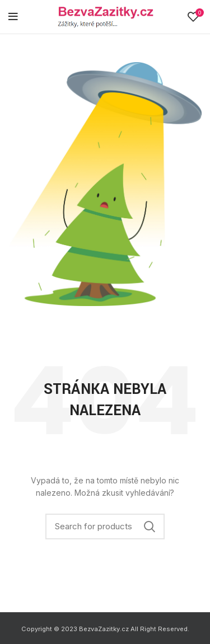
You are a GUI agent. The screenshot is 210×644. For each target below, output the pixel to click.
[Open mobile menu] (13, 17)
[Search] (105, 527)
